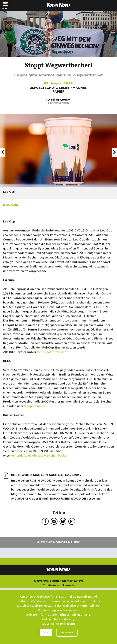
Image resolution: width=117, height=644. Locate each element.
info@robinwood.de (68, 498)
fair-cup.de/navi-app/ (52, 352)
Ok (46, 635)
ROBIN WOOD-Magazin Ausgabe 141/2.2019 (46, 475)
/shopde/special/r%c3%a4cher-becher (40, 455)
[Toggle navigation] (5, 4)
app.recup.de (36, 406)
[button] (3, 152)
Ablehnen (67, 635)
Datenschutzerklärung (58, 626)
